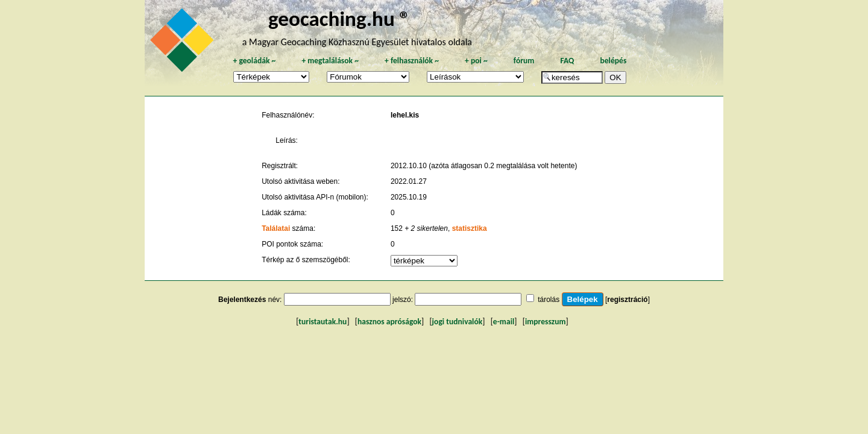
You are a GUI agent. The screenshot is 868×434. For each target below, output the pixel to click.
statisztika (470, 228)
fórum (524, 61)
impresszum (546, 322)
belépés (613, 61)
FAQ (567, 61)
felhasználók (412, 61)
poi (476, 61)
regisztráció (627, 300)
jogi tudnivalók (458, 322)
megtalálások (330, 61)
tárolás (549, 300)
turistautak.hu (322, 322)
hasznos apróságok (389, 322)
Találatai (276, 228)
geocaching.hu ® (339, 18)
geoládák (254, 61)
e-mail (504, 322)
